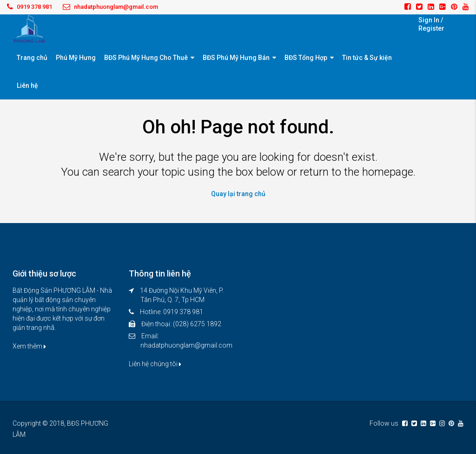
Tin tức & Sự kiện (367, 58)
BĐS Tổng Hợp (306, 58)
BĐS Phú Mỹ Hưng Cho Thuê (146, 58)
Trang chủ (32, 58)
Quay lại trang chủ (238, 194)
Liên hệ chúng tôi (155, 364)
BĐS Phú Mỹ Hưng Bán (236, 58)
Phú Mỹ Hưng (76, 58)
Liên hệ (27, 86)
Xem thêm (29, 346)
